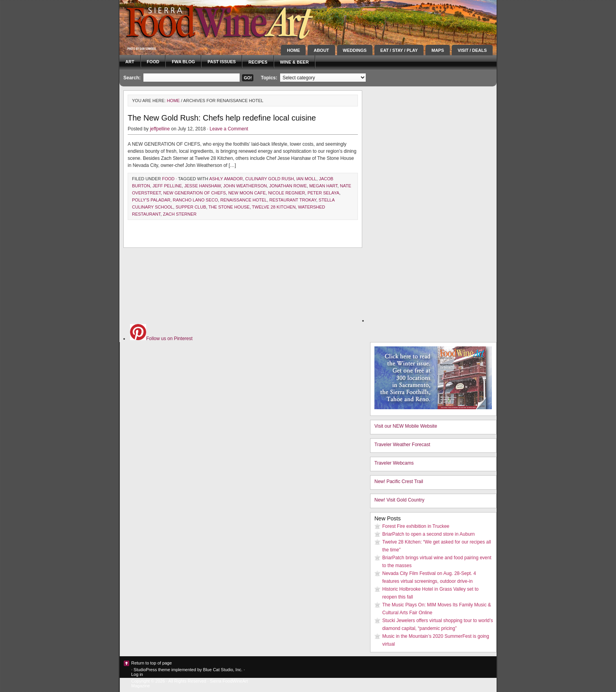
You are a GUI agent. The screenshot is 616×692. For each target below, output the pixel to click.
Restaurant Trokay (293, 200)
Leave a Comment (229, 129)
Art (130, 62)
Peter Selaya (324, 193)
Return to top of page (151, 663)
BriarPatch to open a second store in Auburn (428, 534)
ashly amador (226, 179)
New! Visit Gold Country (399, 500)
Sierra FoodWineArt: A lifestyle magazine (190, 22)
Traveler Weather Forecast (402, 445)
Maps (438, 50)
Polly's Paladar (151, 200)
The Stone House (229, 207)
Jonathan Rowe (288, 186)
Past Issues (222, 62)
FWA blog (183, 62)
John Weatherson (245, 186)
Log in (137, 674)
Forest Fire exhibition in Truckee (416, 526)
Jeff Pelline (167, 186)
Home (293, 50)
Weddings (355, 50)
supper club (191, 207)
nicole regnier (286, 193)
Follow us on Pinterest (161, 339)
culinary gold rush (269, 179)
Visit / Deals (472, 50)
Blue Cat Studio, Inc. (223, 670)
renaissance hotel (244, 200)
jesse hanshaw (203, 186)
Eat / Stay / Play (399, 50)
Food (153, 62)
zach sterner (180, 214)
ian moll (306, 179)
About (321, 50)
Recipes (258, 62)
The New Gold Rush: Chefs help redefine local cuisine (222, 118)
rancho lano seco (195, 200)
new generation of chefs (194, 193)
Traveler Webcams (394, 463)
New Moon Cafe (247, 193)
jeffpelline (160, 129)
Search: (132, 78)
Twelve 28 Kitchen (274, 207)
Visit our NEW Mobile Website (406, 426)
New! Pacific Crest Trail (399, 481)
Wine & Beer (294, 62)
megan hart (323, 186)
